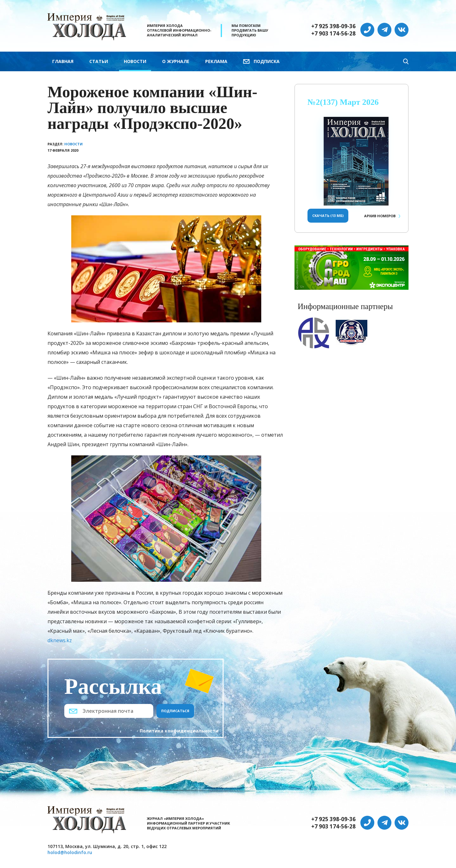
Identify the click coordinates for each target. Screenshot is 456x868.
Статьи (99, 61)
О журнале (176, 61)
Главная (63, 61)
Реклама (216, 61)
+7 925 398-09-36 (333, 26)
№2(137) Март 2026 (343, 102)
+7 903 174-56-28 (333, 34)
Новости (135, 61)
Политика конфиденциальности (179, 731)
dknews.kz (60, 640)
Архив (380, 216)
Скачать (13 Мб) (328, 215)
